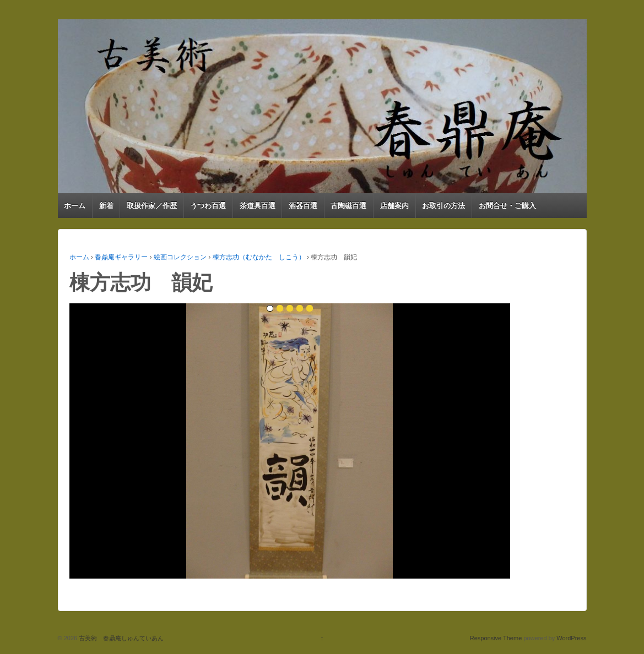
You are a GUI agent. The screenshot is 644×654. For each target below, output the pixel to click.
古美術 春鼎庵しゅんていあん (120, 638)
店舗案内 (394, 206)
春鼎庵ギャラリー (121, 257)
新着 (106, 206)
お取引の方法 (443, 206)
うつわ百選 (208, 206)
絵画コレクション (180, 257)
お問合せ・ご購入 (507, 206)
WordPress (571, 638)
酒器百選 (303, 206)
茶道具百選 (258, 206)
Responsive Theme (496, 638)
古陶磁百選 (348, 206)
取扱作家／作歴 (152, 206)
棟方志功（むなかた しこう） (259, 257)
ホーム (75, 206)
